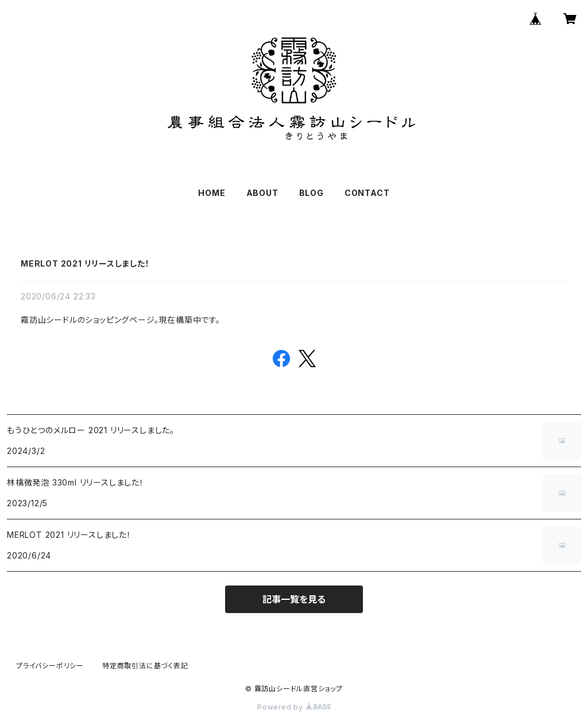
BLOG (312, 193)
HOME (212, 193)
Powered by (294, 707)
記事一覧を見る (294, 599)
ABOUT (262, 193)
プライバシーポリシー (50, 666)
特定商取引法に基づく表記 (145, 666)
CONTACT (367, 193)
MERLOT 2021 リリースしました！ (85, 263)
